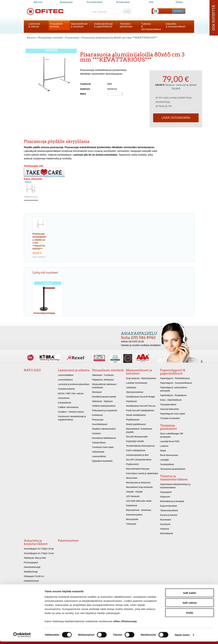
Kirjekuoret (165, 497)
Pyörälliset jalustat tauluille (104, 397)
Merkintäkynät (166, 533)
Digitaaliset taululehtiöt (102, 461)
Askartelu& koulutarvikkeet (175, 25)
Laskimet (164, 446)
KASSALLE (178, 11)
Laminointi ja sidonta (74, 370)
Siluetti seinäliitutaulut (136, 415)
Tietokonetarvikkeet (169, 511)
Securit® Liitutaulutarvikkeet (139, 460)
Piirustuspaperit (31, 563)
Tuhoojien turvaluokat (170, 418)
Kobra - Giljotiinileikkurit (171, 400)
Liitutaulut (96, 433)
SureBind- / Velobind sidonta (71, 412)
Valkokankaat (98, 452)
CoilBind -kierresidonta (68, 407)
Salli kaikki (190, 595)
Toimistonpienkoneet (126, 25)
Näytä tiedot (182, 637)
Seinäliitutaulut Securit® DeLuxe (141, 406)
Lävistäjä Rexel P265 (170, 441)
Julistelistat (131, 388)
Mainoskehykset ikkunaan (138, 469)
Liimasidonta (64, 398)
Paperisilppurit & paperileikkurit (173, 372)
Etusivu (38, 2)
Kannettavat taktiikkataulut (104, 438)
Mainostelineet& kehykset (79, 25)
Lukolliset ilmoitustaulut (137, 383)
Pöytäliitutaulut (133, 420)
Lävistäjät (164, 460)
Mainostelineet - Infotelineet (139, 510)
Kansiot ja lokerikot (169, 515)
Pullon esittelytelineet (136, 450)
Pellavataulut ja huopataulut (105, 411)
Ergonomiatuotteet (168, 506)
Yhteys (179, 2)
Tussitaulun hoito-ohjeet (103, 447)
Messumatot (132, 478)
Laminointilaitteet (66, 375)
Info (151, 2)
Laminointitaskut (65, 380)
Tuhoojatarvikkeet (168, 405)
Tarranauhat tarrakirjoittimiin (173, 469)
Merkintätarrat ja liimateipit (172, 501)
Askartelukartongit (32, 567)
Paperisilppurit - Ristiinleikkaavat (175, 378)
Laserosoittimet (99, 456)
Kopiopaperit (166, 492)
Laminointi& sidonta (34, 25)
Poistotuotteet (95, 2)
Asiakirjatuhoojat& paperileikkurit (103, 25)
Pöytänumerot (132, 464)
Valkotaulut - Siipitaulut (102, 401)
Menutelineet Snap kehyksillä (139, 487)
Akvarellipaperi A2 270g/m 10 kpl (39, 549)
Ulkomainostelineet (135, 392)
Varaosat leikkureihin (170, 409)
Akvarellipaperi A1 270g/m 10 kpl (39, 553)
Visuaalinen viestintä (50, 38)
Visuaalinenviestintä (56, 25)
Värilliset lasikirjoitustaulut (104, 406)
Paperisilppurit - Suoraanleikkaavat (176, 383)
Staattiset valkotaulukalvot (104, 429)
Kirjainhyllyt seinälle (135, 441)
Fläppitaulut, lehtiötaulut (103, 380)
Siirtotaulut (97, 392)
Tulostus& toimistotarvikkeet (151, 26)
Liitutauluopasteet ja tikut (137, 455)
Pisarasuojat (72, 38)
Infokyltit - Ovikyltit (134, 492)
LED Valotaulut (133, 496)
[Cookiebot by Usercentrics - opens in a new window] (22, 637)
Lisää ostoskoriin (176, 118)
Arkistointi (165, 529)
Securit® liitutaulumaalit (137, 437)
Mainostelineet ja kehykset (139, 372)
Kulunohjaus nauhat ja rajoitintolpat (142, 473)
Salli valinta (190, 605)
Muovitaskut (166, 520)
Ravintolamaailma (134, 515)
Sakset (27, 586)
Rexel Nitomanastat (169, 455)
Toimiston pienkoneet (169, 427)
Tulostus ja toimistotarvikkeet (174, 478)
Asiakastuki (123, 2)
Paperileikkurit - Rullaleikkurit (173, 395)
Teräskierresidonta (66, 389)
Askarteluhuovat (31, 581)
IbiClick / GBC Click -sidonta (71, 394)
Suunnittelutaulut (100, 424)
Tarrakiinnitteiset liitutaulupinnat (140, 446)
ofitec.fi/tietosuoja (125, 624)
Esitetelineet (132, 506)
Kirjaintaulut (131, 401)
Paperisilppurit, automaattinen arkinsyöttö (174, 389)
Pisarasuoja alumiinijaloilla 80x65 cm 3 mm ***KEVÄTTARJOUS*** (119, 38)
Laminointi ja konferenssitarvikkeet (74, 384)
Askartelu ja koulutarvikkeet (36, 542)
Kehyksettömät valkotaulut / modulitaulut (104, 386)
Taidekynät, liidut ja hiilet (35, 558)
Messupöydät (132, 519)
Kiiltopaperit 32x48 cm (34, 576)
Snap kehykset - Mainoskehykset (141, 378)
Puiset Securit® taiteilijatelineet (140, 411)
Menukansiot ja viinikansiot (138, 483)
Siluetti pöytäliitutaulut (136, 424)
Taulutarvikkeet (99, 443)
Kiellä (190, 615)
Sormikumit (165, 524)
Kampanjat (66, 2)
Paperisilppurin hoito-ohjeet (173, 414)
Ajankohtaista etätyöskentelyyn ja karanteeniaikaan (175, 486)
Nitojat (163, 451)
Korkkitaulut (97, 415)
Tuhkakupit (131, 524)
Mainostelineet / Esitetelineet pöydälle (139, 430)
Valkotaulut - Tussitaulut (103, 375)
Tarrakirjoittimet (167, 464)
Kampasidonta (64, 403)
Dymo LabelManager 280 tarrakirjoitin (172, 435)
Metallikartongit (31, 572)
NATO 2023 (32, 370)
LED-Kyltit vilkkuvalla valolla (139, 501)
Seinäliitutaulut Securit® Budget (140, 397)
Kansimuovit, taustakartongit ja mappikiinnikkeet (72, 418)
